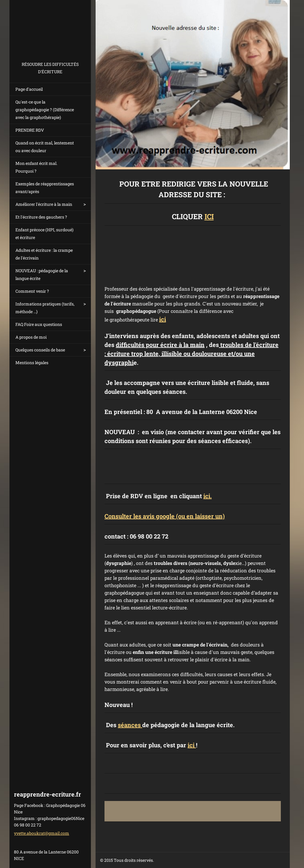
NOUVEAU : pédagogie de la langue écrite (42, 274)
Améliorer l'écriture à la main (44, 204)
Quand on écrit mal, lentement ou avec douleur (45, 147)
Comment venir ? (32, 291)
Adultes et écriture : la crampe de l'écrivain (44, 254)
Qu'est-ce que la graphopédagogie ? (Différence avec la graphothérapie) (45, 110)
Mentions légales (32, 363)
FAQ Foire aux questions (39, 324)
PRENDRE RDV (30, 130)
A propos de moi (31, 337)
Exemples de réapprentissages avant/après (45, 188)
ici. (208, 496)
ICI (209, 216)
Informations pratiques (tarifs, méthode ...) (45, 308)
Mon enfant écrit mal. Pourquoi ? (36, 167)
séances (130, 725)
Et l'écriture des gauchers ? (41, 217)
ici (163, 319)
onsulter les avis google (141, 516)
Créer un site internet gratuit (225, 860)
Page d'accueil (29, 89)
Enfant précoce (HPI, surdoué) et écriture (44, 234)
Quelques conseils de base (40, 350)
